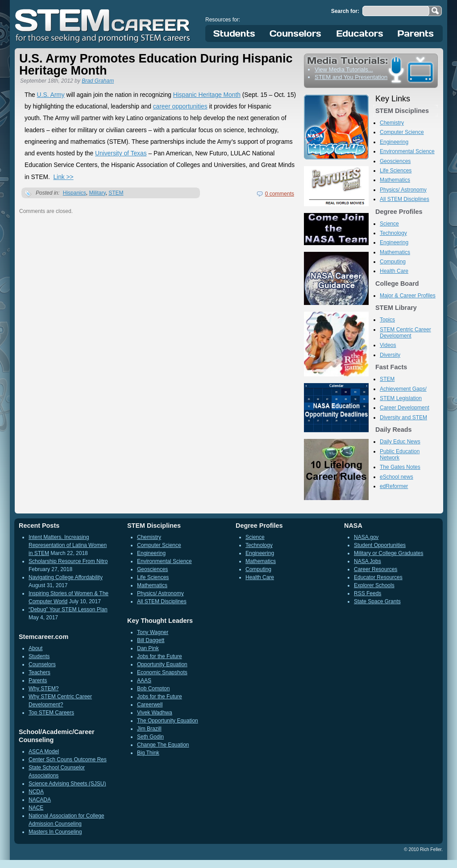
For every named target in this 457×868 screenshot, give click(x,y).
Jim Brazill (149, 729)
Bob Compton (153, 689)
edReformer (394, 486)
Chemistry (392, 123)
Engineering (394, 142)
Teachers (39, 672)
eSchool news (397, 477)
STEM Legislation (401, 398)
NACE (36, 808)
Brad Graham (98, 81)
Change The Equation (163, 745)
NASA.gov (366, 537)
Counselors (297, 33)
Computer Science (402, 132)
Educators (360, 33)
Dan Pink (148, 648)
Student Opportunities (380, 545)
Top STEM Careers (51, 713)
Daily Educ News (400, 442)
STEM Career (103, 25)
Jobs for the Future (160, 656)
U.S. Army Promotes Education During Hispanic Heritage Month (156, 65)
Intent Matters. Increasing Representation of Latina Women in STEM (68, 545)
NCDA (36, 792)
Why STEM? (44, 689)
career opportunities (180, 106)
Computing (393, 262)
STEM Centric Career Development (405, 333)
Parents (416, 33)
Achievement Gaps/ (403, 389)
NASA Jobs (368, 561)
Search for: (345, 11)
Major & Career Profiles (408, 296)
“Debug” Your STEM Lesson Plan (68, 609)
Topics (387, 320)
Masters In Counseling (55, 832)
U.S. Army (51, 95)
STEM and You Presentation (351, 77)
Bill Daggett (151, 640)
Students (234, 33)
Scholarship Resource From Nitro (68, 561)
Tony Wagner (153, 632)
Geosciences (395, 161)
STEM (116, 193)
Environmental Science (407, 151)
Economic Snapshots (162, 672)
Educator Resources (378, 577)
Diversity (390, 355)
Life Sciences (396, 171)
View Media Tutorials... (344, 69)
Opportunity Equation (162, 664)
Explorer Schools (374, 585)
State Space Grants (377, 601)
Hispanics (75, 193)
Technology (393, 233)
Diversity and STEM (403, 417)
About (35, 648)
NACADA (40, 800)
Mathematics (395, 180)
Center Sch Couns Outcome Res (68, 759)
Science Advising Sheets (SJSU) (67, 784)
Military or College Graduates (388, 553)
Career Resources (376, 569)
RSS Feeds (368, 593)
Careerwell (150, 705)
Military (97, 193)
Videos (388, 345)
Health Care (394, 271)
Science (389, 224)
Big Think (148, 753)
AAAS (144, 680)
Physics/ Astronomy (403, 190)
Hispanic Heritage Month (207, 95)
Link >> (63, 177)
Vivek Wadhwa (155, 713)
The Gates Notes (400, 467)
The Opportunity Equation (168, 721)
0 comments (280, 194)
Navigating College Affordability (66, 577)
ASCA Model (44, 751)
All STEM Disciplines (405, 199)
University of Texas (121, 153)
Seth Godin (150, 737)
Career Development (405, 408)
